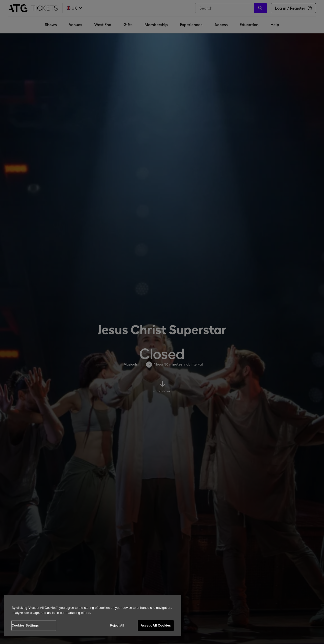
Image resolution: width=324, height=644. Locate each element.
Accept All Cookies (156, 625)
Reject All (117, 625)
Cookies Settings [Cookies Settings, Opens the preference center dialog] (25, 625)
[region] (93, 616)
